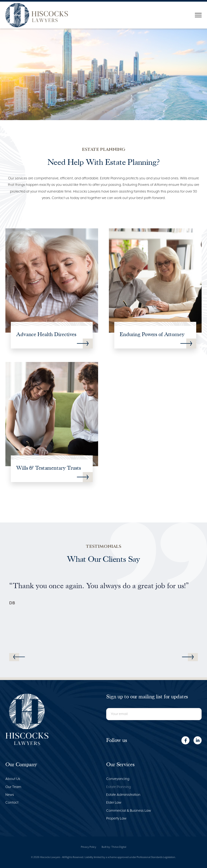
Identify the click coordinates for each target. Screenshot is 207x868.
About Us (13, 779)
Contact (12, 803)
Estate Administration (123, 795)
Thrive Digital (119, 847)
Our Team (13, 787)
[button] (188, 657)
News (10, 795)
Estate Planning (119, 787)
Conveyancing (118, 779)
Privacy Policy (89, 847)
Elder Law (114, 803)
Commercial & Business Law (129, 811)
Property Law (116, 819)
